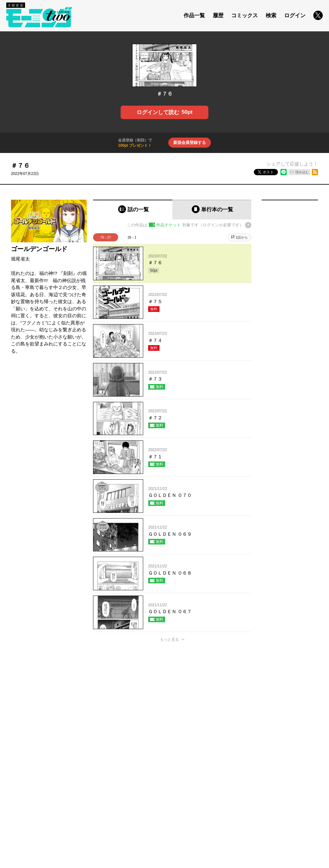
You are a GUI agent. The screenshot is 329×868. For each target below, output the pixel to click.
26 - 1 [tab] (132, 237)
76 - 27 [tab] (106, 237)
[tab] (133, 210)
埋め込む (302, 172)
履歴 (218, 16)
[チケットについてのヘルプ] (248, 225)
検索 (271, 16)
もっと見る (170, 639)
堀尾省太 (20, 259)
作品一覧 (194, 16)
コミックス (245, 16)
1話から (242, 237)
